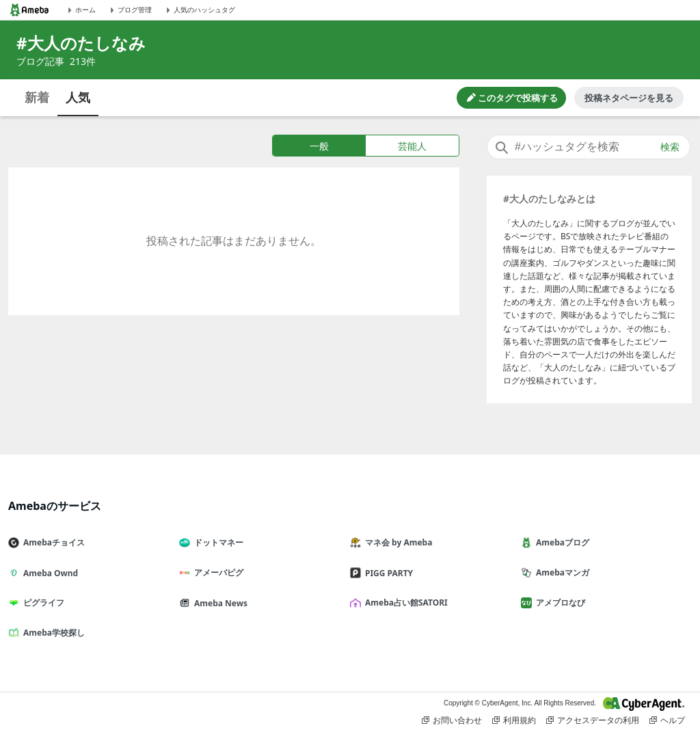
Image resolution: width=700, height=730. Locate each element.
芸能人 (412, 146)
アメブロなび (558, 603)
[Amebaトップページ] (29, 10)
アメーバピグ (217, 572)
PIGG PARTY (387, 573)
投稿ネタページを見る (629, 98)
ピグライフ (42, 603)
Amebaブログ (561, 542)
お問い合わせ (452, 720)
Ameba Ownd (49, 573)
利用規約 (514, 720)
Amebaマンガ (561, 572)
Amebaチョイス (52, 542)
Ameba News (219, 603)
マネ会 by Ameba (396, 542)
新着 (37, 97)
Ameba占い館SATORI (404, 603)
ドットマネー (217, 542)
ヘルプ (667, 720)
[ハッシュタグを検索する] (589, 147)
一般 (319, 146)
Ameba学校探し (52, 633)
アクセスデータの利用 (593, 720)
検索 (670, 147)
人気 (78, 97)
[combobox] (589, 147)
